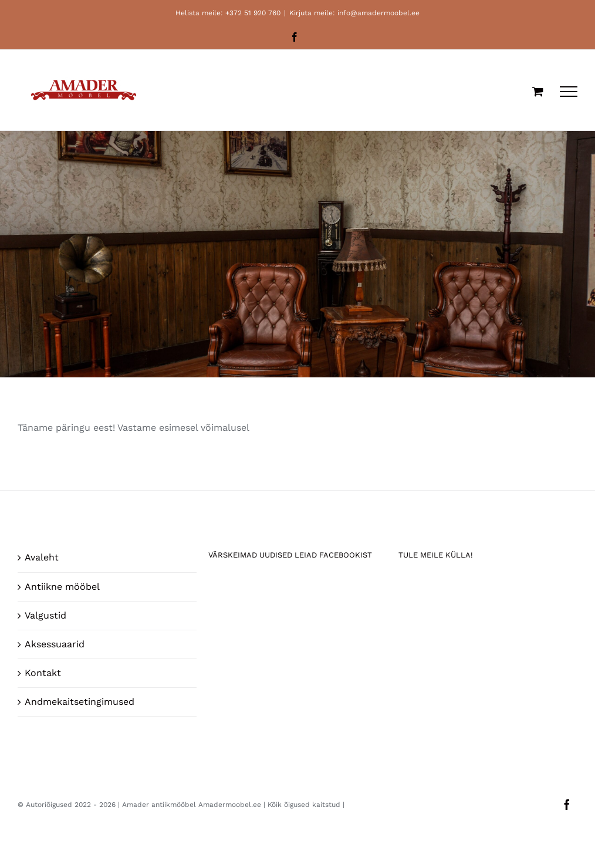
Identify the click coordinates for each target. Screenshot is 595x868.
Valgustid (45, 615)
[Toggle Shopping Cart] (538, 91)
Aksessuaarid (55, 644)
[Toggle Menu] (569, 92)
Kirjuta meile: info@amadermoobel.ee (354, 13)
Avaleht (42, 557)
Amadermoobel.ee (230, 805)
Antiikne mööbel (62, 587)
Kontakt (43, 673)
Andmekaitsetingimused (80, 702)
